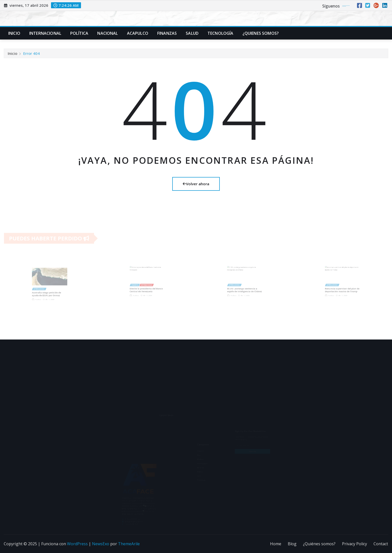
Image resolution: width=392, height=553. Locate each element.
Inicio (14, 33)
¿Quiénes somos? (319, 544)
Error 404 (31, 55)
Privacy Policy (354, 544)
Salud (192, 33)
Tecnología (220, 33)
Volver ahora (196, 184)
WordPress (77, 544)
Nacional (107, 33)
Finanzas (167, 33)
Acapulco (138, 33)
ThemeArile (129, 544)
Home (276, 544)
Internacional (45, 33)
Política (79, 33)
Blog (292, 544)
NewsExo (101, 544)
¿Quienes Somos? (261, 33)
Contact (381, 544)
